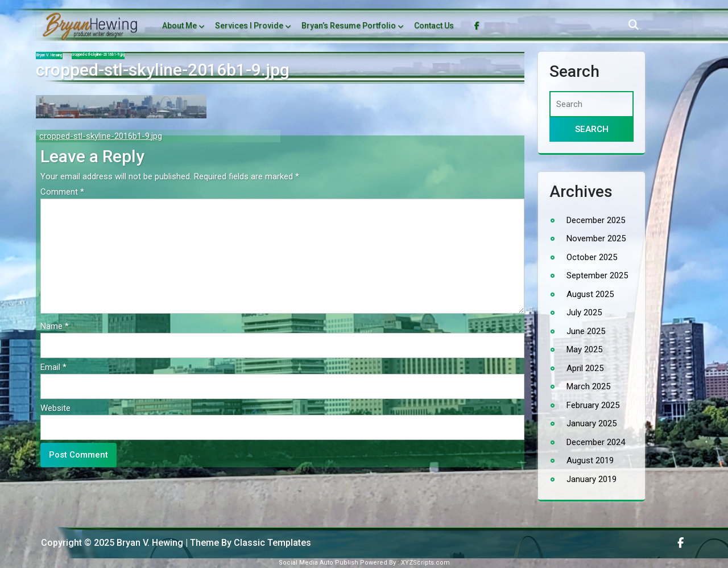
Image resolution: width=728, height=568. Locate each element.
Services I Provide (249, 26)
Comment (62, 192)
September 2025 (597, 275)
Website (55, 408)
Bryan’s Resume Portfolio (349, 26)
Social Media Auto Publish (318, 563)
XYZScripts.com (425, 563)
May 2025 (584, 349)
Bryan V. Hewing (49, 55)
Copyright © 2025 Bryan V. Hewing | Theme (131, 543)
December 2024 (596, 442)
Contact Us (434, 26)
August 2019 (590, 460)
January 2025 (591, 423)
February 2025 (593, 405)
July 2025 (584, 312)
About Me (179, 26)
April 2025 (585, 368)
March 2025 (588, 386)
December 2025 (596, 220)
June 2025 (586, 331)
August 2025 (590, 294)
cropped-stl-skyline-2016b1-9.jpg (101, 136)
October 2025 (592, 257)
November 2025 (596, 238)
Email (53, 367)
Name (55, 326)
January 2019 (591, 479)
